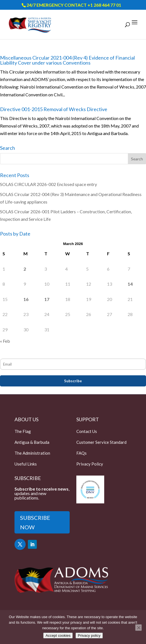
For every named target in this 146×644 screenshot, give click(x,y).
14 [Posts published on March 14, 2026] (130, 284)
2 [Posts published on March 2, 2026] (25, 269)
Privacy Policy (90, 464)
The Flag (23, 431)
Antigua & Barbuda (32, 442)
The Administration (32, 453)
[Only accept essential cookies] (138, 628)
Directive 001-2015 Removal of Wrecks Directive (54, 109)
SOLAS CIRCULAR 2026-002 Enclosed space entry (48, 184)
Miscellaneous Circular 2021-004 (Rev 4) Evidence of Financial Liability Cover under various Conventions (67, 60)
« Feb (5, 341)
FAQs (81, 453)
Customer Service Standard (101, 442)
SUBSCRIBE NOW (35, 522)
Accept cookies (58, 636)
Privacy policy (89, 636)
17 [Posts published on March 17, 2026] (47, 299)
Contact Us (87, 431)
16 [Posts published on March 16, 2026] (26, 299)
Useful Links (26, 464)
